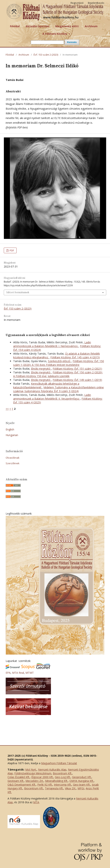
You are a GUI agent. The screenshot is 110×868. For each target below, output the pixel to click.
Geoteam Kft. (16, 781)
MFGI (81, 788)
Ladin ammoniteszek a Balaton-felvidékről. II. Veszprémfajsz (52, 397)
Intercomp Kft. (63, 785)
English (10, 429)
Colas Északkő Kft (18, 777)
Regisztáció (77, 3)
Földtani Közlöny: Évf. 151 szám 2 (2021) (77, 369)
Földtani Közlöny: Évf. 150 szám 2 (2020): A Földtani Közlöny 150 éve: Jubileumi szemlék (58, 374)
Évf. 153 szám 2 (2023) (46, 55)
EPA (8, 673)
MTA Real (18, 673)
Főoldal (15, 26)
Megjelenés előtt (67, 26)
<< (7, 409)
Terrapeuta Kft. (54, 788)
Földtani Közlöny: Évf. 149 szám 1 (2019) (77, 380)
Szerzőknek (13, 463)
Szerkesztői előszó (60, 361)
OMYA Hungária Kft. (82, 781)
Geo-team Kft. (82, 785)
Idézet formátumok (18, 292)
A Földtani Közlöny (55, 34)
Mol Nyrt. (31, 770)
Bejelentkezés (96, 3)
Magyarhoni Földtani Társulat (59, 763)
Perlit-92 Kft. (45, 785)
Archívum (91, 26)
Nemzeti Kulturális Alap (52, 770)
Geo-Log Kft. (63, 777)
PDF (12, 250)
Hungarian (12, 435)
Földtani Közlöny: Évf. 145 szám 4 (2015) (75, 357)
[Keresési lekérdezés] (47, 42)
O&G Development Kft (21, 785)
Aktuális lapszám (37, 26)
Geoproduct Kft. (82, 777)
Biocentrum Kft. (62, 773)
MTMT (30, 673)
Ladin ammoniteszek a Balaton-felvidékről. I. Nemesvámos (52, 344)
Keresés (72, 42)
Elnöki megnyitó (41, 369)
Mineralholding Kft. (57, 781)
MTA (36, 802)
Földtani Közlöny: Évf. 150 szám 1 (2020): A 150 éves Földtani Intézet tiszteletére (59, 363)
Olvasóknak (13, 458)
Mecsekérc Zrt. (35, 781)
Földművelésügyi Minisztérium (33, 773)
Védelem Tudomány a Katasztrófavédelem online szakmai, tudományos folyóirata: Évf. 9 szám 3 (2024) (58, 389)
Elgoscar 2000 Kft (42, 777)
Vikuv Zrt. (70, 788)
